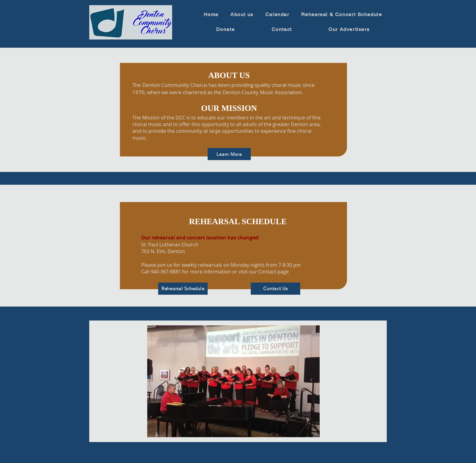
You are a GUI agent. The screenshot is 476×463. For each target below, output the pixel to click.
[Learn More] (229, 154)
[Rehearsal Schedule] (183, 289)
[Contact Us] (275, 289)
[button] (233, 381)
